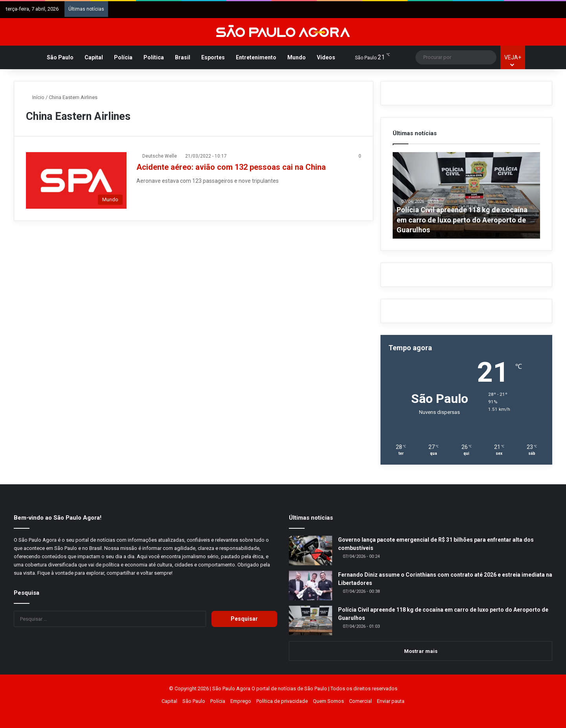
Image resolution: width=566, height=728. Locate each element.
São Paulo (60, 57)
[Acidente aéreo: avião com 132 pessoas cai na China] (76, 180)
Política (154, 57)
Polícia (123, 57)
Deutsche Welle (160, 156)
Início (35, 97)
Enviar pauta (391, 701)
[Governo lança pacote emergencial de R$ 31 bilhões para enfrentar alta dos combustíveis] (311, 551)
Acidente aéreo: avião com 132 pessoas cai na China (231, 167)
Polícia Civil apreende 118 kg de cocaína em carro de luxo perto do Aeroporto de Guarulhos (462, 220)
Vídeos (326, 57)
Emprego (241, 701)
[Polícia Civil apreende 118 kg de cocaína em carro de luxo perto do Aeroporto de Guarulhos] (311, 620)
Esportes (213, 57)
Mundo (297, 57)
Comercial (360, 701)
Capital (94, 57)
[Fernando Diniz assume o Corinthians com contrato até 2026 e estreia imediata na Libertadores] (311, 586)
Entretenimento (256, 57)
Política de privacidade (282, 701)
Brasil (183, 57)
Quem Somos (328, 701)
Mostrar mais (421, 651)
